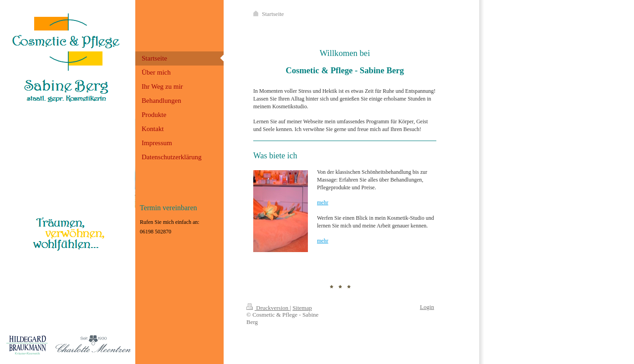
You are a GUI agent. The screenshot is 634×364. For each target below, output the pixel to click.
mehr (323, 202)
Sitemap (302, 308)
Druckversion (268, 308)
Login (427, 307)
